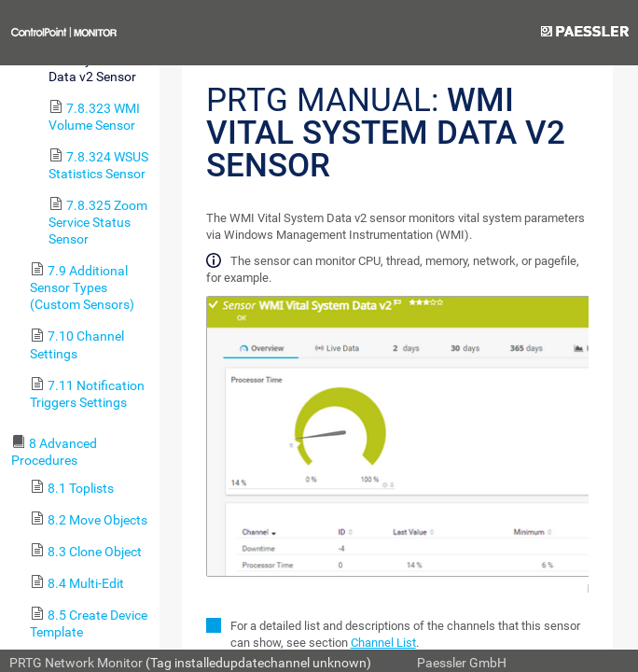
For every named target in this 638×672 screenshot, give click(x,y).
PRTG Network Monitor (76, 663)
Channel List (383, 643)
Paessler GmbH (462, 663)
